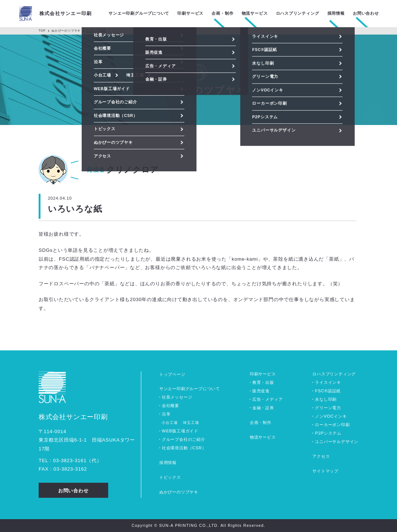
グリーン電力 (328, 408)
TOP (42, 31)
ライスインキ (328, 382)
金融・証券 (263, 408)
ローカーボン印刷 (332, 425)
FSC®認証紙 (328, 391)
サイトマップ (325, 471)
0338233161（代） (77, 460)
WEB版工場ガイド (180, 431)
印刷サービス (263, 374)
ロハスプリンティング (334, 374)
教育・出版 (263, 382)
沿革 (166, 414)
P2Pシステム (328, 433)
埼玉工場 (191, 423)
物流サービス (263, 437)
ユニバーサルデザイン (337, 442)
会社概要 (171, 406)
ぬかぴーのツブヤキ (66, 31)
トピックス (170, 477)
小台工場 (169, 423)
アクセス (321, 456)
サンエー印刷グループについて (190, 389)
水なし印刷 (326, 399)
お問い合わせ (366, 13)
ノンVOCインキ (331, 416)
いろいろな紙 (96, 31)
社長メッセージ (177, 397)
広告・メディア (268, 399)
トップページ (172, 374)
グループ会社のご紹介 (184, 439)
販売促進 (261, 391)
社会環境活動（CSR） (184, 448)
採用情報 (168, 463)
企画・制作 (261, 422)
